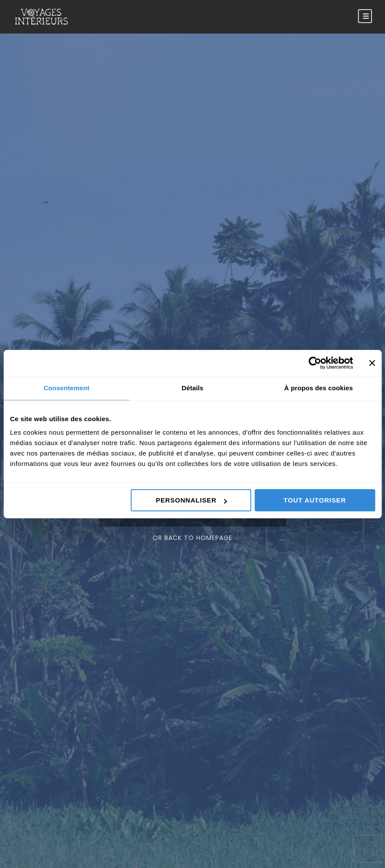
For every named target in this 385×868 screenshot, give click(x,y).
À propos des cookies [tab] (318, 388)
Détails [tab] (193, 388)
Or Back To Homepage (192, 538)
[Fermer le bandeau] (372, 363)
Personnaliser (191, 500)
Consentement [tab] (66, 388)
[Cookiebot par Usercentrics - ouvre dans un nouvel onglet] (315, 363)
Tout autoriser (315, 500)
